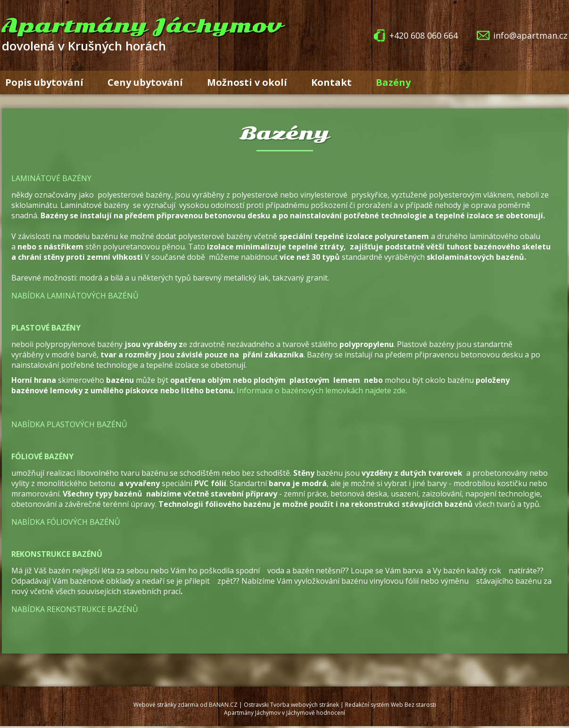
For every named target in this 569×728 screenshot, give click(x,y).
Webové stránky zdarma (166, 705)
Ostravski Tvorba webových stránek (291, 705)
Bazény (393, 82)
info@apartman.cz (530, 35)
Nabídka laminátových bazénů (75, 296)
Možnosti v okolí (247, 82)
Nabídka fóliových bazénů (66, 522)
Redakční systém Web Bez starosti (391, 705)
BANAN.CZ (223, 705)
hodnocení (331, 713)
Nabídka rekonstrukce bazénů (75, 609)
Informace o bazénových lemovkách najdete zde (321, 390)
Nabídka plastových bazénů (69, 424)
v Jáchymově (298, 713)
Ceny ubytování (145, 82)
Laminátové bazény (51, 178)
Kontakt (331, 82)
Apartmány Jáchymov (142, 26)
